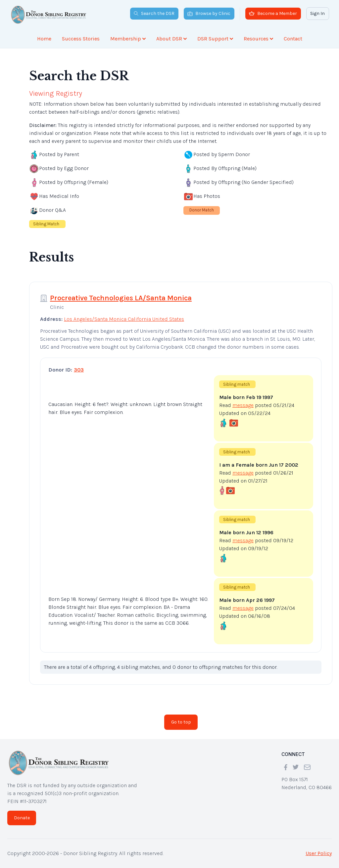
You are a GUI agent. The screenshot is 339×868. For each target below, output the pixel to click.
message (243, 405)
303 (79, 370)
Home (44, 39)
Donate (22, 818)
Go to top (181, 722)
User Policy (319, 853)
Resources (258, 39)
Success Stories (81, 39)
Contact (293, 39)
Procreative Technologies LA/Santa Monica (121, 298)
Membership (128, 39)
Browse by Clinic (209, 13)
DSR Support (215, 39)
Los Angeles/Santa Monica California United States (124, 319)
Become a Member (273, 13)
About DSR (171, 39)
